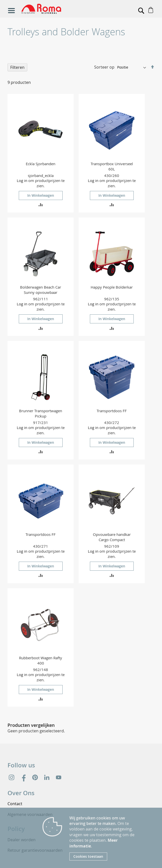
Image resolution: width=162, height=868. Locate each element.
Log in (22, 180)
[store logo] (58, 9)
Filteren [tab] (17, 67)
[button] (41, 204)
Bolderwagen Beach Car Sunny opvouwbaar (41, 290)
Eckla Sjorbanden (41, 164)
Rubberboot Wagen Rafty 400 (41, 660)
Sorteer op (104, 67)
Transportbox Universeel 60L (112, 166)
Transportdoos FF (112, 411)
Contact (15, 804)
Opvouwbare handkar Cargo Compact (112, 537)
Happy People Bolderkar (112, 287)
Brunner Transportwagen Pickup (41, 413)
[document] (104, 838)
